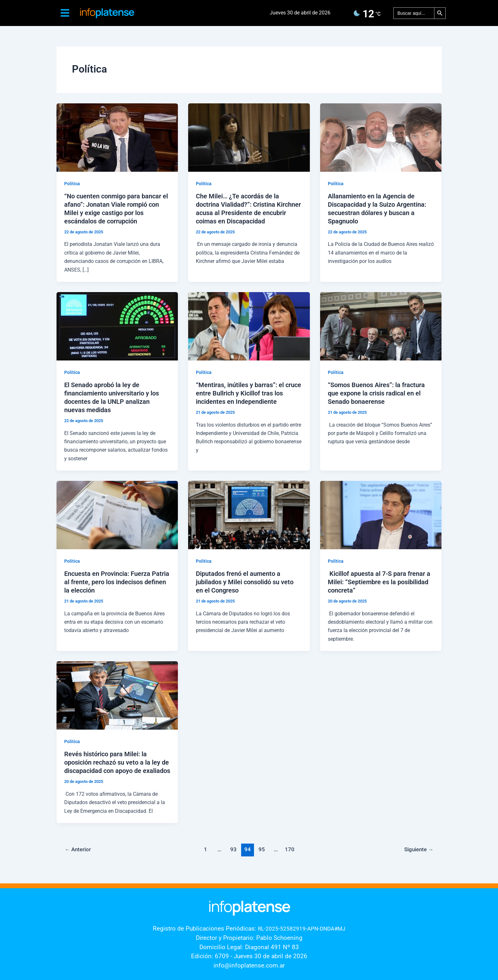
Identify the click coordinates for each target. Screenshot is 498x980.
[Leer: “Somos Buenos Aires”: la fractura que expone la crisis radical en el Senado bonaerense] (381, 326)
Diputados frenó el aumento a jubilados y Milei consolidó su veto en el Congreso (245, 582)
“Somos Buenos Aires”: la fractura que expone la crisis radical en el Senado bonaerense (376, 393)
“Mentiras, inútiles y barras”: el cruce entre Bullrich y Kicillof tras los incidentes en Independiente (249, 393)
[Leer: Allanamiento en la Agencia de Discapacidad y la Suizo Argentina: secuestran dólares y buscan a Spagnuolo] (381, 137)
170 (290, 849)
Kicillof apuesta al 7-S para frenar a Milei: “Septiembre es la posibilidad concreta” (379, 582)
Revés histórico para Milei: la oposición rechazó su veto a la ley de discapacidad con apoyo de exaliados (117, 762)
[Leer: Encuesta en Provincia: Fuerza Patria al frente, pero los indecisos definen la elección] (117, 515)
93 (233, 849)
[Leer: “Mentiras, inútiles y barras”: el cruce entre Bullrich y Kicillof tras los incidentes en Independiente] (249, 326)
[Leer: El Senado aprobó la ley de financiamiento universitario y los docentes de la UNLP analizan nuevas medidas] (117, 326)
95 (262, 849)
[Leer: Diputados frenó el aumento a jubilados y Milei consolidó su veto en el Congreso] (249, 515)
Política (72, 184)
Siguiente (419, 849)
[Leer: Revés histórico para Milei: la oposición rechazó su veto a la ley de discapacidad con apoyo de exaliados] (117, 695)
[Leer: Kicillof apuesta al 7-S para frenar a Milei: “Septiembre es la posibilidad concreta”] (381, 515)
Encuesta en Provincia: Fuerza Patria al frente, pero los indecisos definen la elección (117, 582)
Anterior (78, 849)
